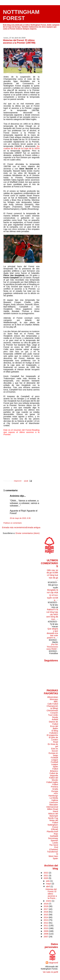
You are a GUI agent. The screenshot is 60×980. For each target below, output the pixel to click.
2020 (46, 878)
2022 (46, 873)
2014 (46, 917)
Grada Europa (55, 790)
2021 (46, 876)
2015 (46, 915)
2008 (46, 934)
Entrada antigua (33, 527)
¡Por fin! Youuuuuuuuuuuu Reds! (52, 647)
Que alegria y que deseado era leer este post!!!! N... (52, 633)
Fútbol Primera (54, 786)
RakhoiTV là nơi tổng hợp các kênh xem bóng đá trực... (52, 614)
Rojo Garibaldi (54, 835)
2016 (46, 912)
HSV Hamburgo (53, 795)
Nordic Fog (53, 818)
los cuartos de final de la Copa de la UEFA (21, 147)
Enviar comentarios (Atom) (28, 533)
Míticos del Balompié (53, 815)
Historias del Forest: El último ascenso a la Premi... (51, 894)
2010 (46, 928)
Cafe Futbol (53, 704)
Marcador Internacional (52, 806)
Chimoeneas (52, 711)
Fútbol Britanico (54, 770)
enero (49, 901)
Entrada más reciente (12, 527)
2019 (46, 904)
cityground (53, 963)
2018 (46, 906)
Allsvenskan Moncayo (53, 698)
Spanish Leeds (54, 842)
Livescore (54, 802)
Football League (54, 759)
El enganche (52, 735)
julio (48, 881)
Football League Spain (54, 764)
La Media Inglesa (54, 799)
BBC (56, 702)
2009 (46, 931)
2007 (46, 937)
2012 (46, 923)
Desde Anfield (55, 718)
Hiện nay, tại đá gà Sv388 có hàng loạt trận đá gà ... (52, 575)
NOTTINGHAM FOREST (21, 15)
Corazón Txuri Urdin (53, 714)
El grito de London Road (53, 740)
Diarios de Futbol (53, 723)
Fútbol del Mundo (54, 779)
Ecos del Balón (54, 727)
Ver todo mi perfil (50, 972)
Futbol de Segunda (54, 774)
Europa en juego (53, 754)
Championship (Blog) (52, 707)
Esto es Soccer (55, 750)
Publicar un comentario (13, 523)
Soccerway (53, 838)
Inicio (24, 527)
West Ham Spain (53, 857)
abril (48, 886)
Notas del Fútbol (54, 821)
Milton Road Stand (53, 810)
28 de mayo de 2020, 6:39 (20, 518)
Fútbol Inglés (52, 782)
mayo (49, 884)
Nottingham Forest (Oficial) (53, 827)
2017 (46, 909)
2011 (46, 926)
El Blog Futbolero (54, 732)
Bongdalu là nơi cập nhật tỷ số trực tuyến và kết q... (52, 595)
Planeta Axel (52, 832)
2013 (46, 920)
